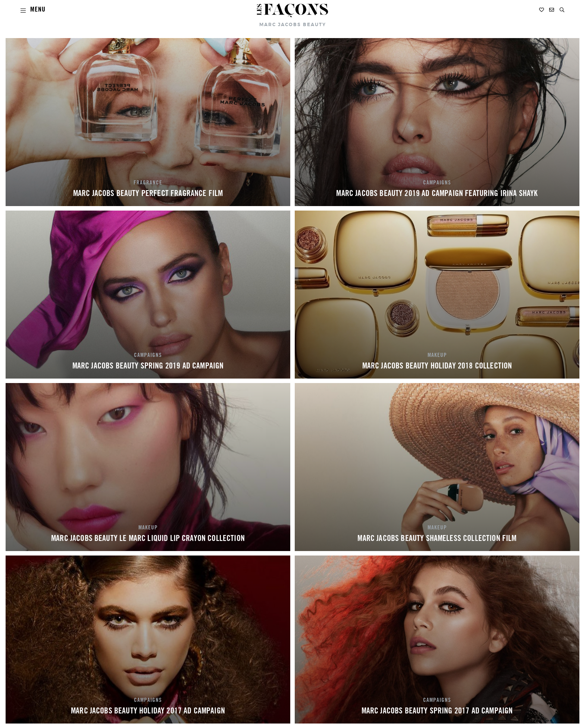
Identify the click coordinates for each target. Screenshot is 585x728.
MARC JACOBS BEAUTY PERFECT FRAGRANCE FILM (148, 194)
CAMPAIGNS (437, 183)
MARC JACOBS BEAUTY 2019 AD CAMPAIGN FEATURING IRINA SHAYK (437, 194)
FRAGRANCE (148, 183)
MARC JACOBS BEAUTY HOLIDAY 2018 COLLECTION (437, 367)
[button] (562, 10)
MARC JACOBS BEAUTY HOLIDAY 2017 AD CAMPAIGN (148, 712)
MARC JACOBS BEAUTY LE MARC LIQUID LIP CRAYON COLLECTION (148, 539)
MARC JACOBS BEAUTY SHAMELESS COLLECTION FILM (437, 539)
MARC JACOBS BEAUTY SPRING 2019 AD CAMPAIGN (148, 367)
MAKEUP (437, 356)
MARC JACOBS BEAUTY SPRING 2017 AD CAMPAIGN (437, 712)
